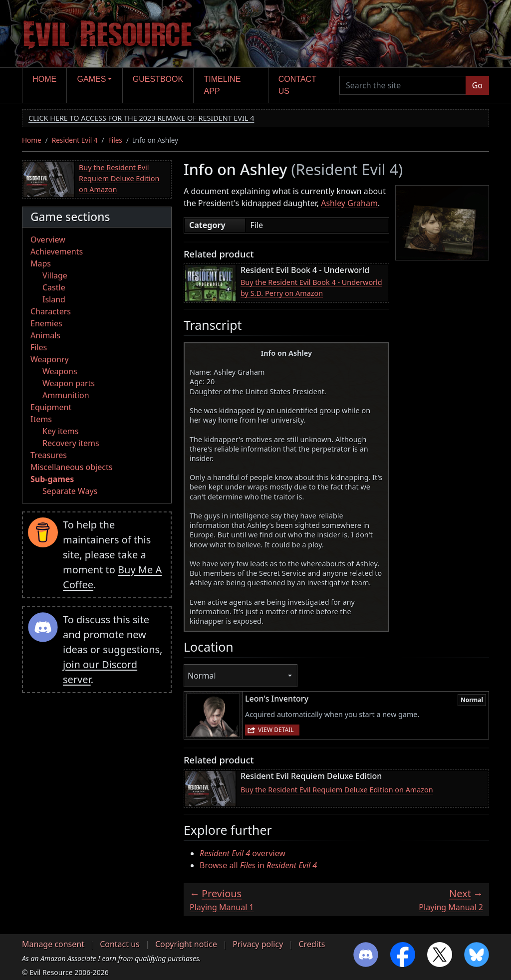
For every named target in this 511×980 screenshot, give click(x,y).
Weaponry (50, 359)
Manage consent (53, 944)
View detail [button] (276, 730)
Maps (41, 263)
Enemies (46, 323)
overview (243, 853)
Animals (45, 335)
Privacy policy (258, 944)
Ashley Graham (349, 203)
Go (477, 85)
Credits (312, 944)
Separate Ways (70, 491)
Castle (54, 287)
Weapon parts (69, 383)
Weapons (60, 371)
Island (54, 299)
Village (55, 275)
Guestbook (158, 79)
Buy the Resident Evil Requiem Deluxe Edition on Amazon (119, 178)
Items (41, 419)
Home (44, 79)
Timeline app (223, 85)
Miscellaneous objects (71, 467)
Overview (48, 240)
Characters (51, 311)
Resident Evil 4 (75, 140)
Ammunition (66, 395)
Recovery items (71, 443)
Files (115, 140)
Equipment (51, 407)
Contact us (297, 85)
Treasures (49, 455)
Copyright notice (186, 944)
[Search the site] (403, 85)
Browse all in (258, 865)
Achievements (57, 251)
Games (92, 79)
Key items (60, 431)
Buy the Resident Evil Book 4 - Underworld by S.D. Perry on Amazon (311, 288)
